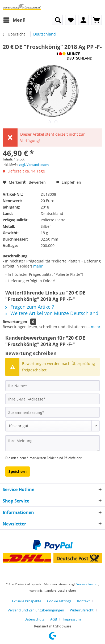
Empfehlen (69, 182)
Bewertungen (15, 322)
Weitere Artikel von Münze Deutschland (52, 313)
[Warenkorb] (96, 20)
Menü (14, 19)
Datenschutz (34, 619)
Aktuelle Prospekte (26, 601)
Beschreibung (15, 256)
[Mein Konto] (83, 20)
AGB (54, 619)
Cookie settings (59, 601)
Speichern (18, 471)
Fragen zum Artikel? (30, 307)
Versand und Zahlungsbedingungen (36, 610)
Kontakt (83, 601)
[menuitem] (14, 20)
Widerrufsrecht (82, 610)
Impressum (72, 619)
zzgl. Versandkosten (34, 165)
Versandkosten (87, 584)
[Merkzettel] (70, 20)
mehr (38, 266)
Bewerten (35, 182)
